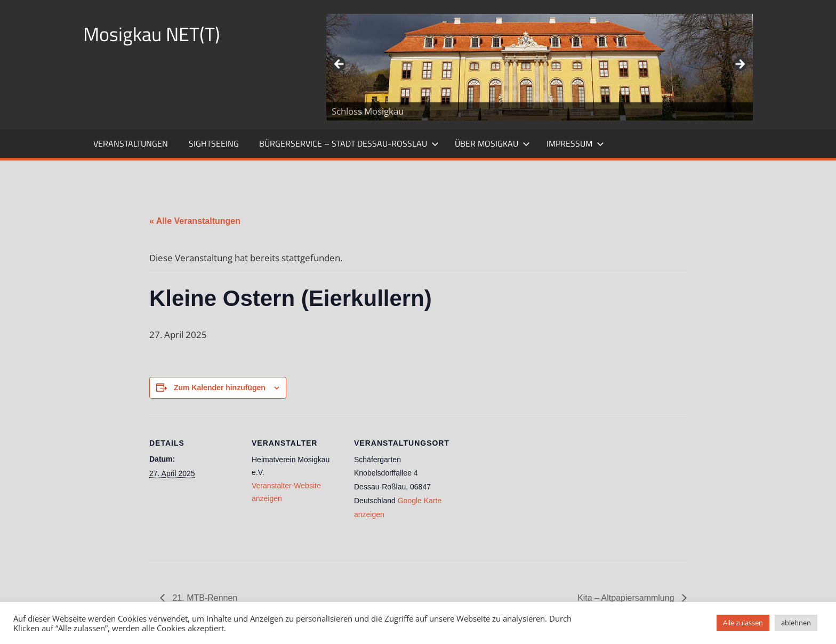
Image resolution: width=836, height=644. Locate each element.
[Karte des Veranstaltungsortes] (513, 489)
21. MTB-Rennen (204, 598)
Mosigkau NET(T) (152, 34)
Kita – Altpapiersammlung (627, 598)
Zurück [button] (340, 65)
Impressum (575, 143)
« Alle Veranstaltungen (195, 221)
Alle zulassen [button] (743, 623)
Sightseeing (214, 143)
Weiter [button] (739, 65)
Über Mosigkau (492, 143)
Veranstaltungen (131, 143)
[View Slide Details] (540, 67)
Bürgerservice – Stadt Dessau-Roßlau (349, 143)
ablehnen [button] (796, 623)
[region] (540, 67)
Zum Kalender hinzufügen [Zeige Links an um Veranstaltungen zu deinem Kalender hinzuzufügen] (220, 388)
